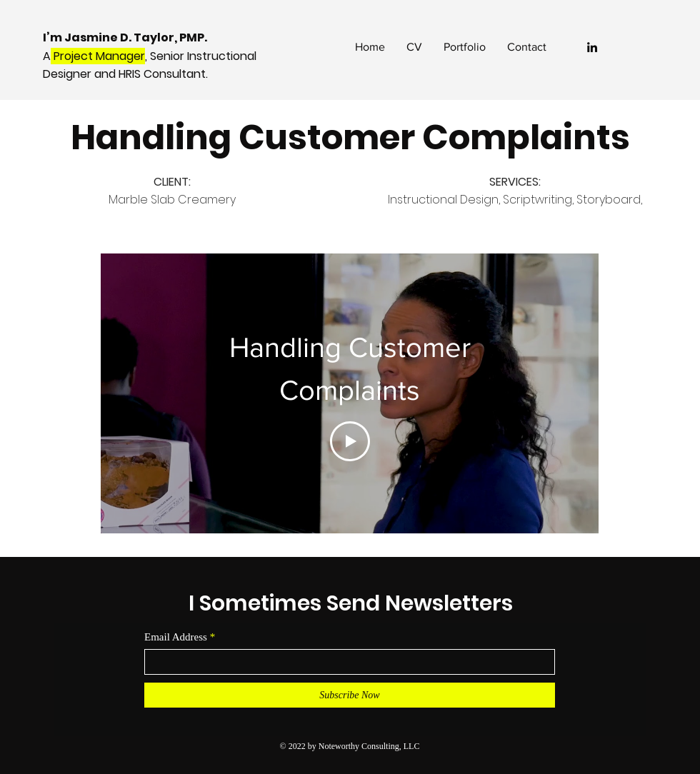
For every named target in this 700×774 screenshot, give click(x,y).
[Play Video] (350, 441)
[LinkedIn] (592, 47)
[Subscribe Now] (350, 695)
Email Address (176, 637)
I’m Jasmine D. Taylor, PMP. (126, 37)
